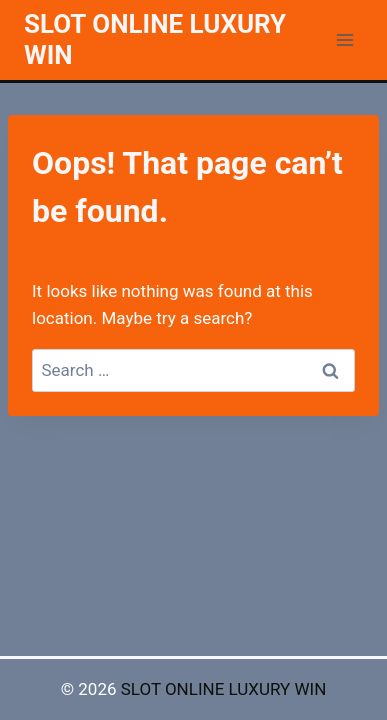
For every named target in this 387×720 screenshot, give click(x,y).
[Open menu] (344, 39)
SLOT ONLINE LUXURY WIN (224, 689)
